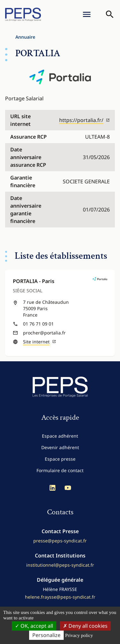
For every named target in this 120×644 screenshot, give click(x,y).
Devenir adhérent (60, 447)
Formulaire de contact (60, 470)
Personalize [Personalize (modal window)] (46, 635)
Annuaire (25, 37)
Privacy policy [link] (79, 635)
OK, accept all (34, 626)
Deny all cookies (85, 626)
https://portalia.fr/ (84, 120)
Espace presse (60, 459)
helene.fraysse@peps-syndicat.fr (60, 597)
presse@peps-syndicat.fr (60, 541)
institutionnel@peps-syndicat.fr (60, 565)
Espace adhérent (60, 436)
